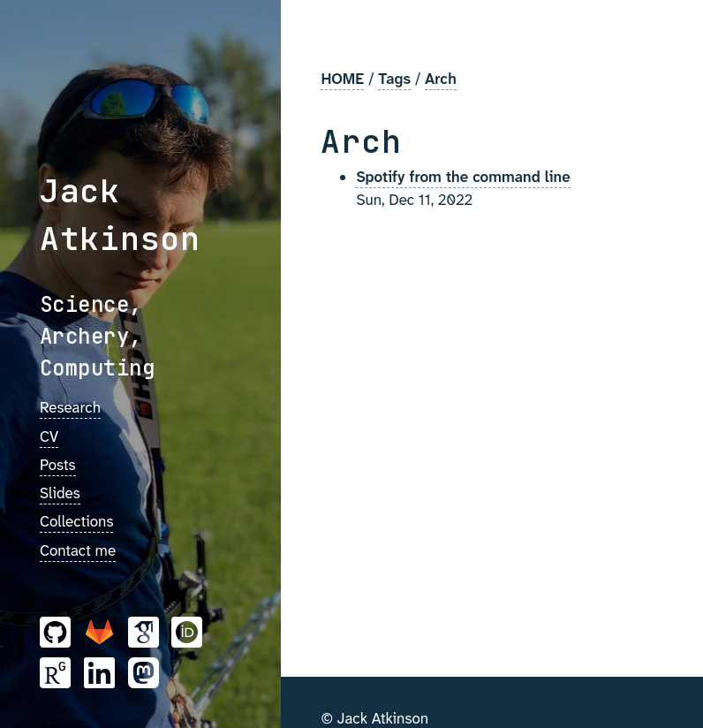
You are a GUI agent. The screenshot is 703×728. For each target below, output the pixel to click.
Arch (441, 79)
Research (70, 407)
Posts (58, 465)
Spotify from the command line (463, 177)
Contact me (78, 550)
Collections (76, 521)
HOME (342, 79)
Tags (394, 79)
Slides (60, 493)
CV (49, 436)
